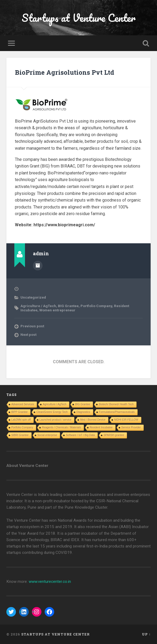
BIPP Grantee (20, 412)
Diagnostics (83, 412)
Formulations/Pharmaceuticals (117, 412)
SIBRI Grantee (20, 435)
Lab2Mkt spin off (21, 420)
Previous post (32, 326)
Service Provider (131, 427)
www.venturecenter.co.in (50, 582)
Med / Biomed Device (93, 420)
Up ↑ (146, 634)
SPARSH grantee (114, 435)
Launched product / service (56, 420)
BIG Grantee (68, 306)
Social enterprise (47, 435)
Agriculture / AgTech (38, 306)
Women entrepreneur (57, 310)
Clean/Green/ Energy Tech (52, 412)
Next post (28, 334)
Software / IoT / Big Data (80, 435)
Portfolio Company (96, 306)
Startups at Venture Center (79, 18)
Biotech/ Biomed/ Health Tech (116, 404)
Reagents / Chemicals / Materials (61, 427)
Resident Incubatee (101, 427)
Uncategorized (33, 297)
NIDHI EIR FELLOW (126, 420)
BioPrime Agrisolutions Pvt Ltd (65, 72)
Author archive (38, 266)
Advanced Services (23, 404)
